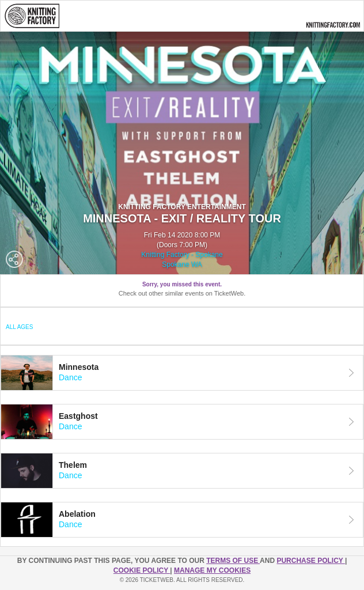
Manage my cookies (212, 570)
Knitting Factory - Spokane (182, 255)
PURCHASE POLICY (310, 561)
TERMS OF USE (233, 561)
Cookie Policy (142, 570)
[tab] (182, 373)
